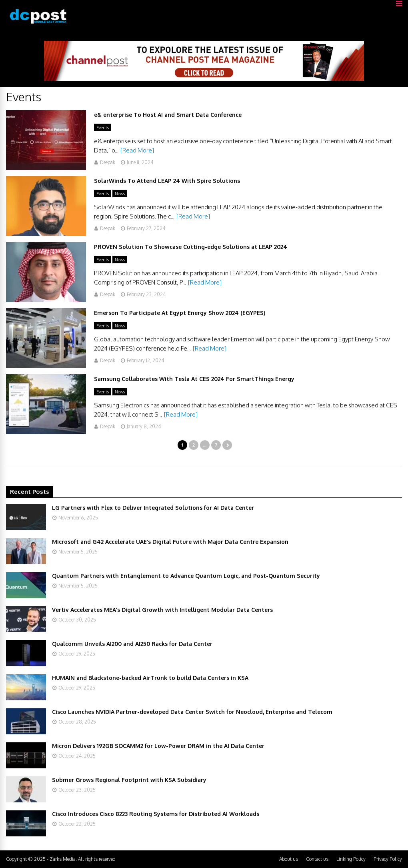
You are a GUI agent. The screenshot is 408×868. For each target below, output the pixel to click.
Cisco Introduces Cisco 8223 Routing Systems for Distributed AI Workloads (156, 814)
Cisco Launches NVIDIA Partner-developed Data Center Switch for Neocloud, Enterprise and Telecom (192, 712)
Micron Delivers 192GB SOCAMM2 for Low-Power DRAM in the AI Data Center (158, 746)
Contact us (317, 859)
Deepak (108, 162)
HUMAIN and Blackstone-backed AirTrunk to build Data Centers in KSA (150, 678)
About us (289, 859)
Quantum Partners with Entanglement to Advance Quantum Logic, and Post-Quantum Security (186, 576)
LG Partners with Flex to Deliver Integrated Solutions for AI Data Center (153, 508)
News (120, 194)
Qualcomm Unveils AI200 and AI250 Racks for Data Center (132, 644)
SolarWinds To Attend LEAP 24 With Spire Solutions (167, 181)
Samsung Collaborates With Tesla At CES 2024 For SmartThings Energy (194, 379)
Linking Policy (351, 859)
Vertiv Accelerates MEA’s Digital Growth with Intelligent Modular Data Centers (162, 610)
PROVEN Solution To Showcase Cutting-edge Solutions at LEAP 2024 (191, 247)
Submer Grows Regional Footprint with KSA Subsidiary (129, 780)
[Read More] (137, 150)
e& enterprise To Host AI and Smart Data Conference (168, 115)
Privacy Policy (388, 859)
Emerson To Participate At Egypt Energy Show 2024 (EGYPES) (180, 313)
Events (103, 128)
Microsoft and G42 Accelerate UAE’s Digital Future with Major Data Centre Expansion (170, 542)
